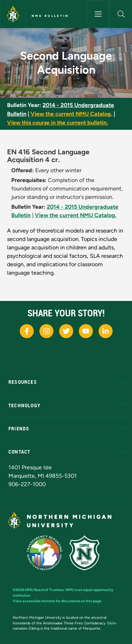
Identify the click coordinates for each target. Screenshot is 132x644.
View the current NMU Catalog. (71, 114)
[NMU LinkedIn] (106, 331)
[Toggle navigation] (99, 14)
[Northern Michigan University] (13, 14)
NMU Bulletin (50, 16)
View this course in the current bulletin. (58, 123)
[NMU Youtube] (86, 331)
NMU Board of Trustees (44, 590)
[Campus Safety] (87, 552)
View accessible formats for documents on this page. (58, 601)
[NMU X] (66, 331)
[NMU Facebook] (27, 331)
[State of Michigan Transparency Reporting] (48, 552)
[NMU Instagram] (46, 331)
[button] (121, 14)
